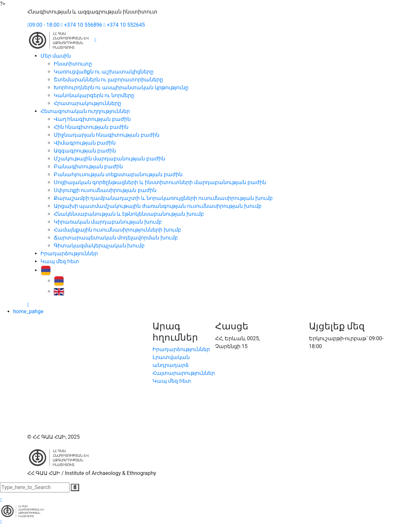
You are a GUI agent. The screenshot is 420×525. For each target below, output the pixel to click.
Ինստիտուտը (73, 64)
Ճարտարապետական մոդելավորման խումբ (116, 238)
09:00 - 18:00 (43, 25)
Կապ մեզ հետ (60, 261)
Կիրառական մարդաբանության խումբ (108, 222)
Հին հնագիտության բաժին (91, 127)
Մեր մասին (56, 56)
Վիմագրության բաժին (85, 143)
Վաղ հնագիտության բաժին (92, 119)
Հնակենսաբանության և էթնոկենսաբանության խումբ (129, 214)
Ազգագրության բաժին (85, 151)
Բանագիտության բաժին (88, 166)
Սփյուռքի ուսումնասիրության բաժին (105, 190)
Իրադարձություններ (69, 253)
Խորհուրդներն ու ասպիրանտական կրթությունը (121, 87)
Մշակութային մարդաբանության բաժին (110, 159)
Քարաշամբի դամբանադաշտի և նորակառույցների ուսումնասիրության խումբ (163, 198)
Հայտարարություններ (184, 373)
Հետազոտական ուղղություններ (85, 111)
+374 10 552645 (124, 25)
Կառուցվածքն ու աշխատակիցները (104, 72)
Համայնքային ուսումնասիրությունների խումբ (118, 230)
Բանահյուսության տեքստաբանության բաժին (118, 174)
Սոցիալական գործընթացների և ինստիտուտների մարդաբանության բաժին (160, 182)
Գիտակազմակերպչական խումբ (99, 246)
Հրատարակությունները (87, 103)
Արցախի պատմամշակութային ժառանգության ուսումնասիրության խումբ (158, 206)
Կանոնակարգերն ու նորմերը (94, 95)
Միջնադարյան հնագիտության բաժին (107, 135)
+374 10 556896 (81, 25)
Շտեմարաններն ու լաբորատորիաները (109, 80)
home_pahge (28, 311)
